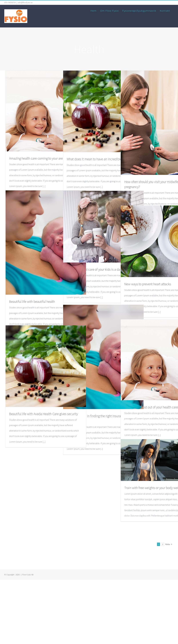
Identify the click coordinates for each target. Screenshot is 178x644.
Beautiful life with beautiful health (32, 302)
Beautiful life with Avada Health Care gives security (43, 414)
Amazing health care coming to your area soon (40, 158)
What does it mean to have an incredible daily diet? (102, 159)
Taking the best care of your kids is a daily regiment (101, 269)
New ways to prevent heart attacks (148, 284)
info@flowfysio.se (25, 3)
